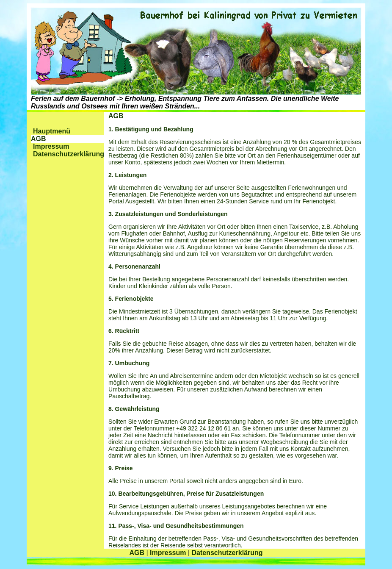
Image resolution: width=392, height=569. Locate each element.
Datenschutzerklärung (69, 154)
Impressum (51, 146)
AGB (137, 553)
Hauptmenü (52, 131)
